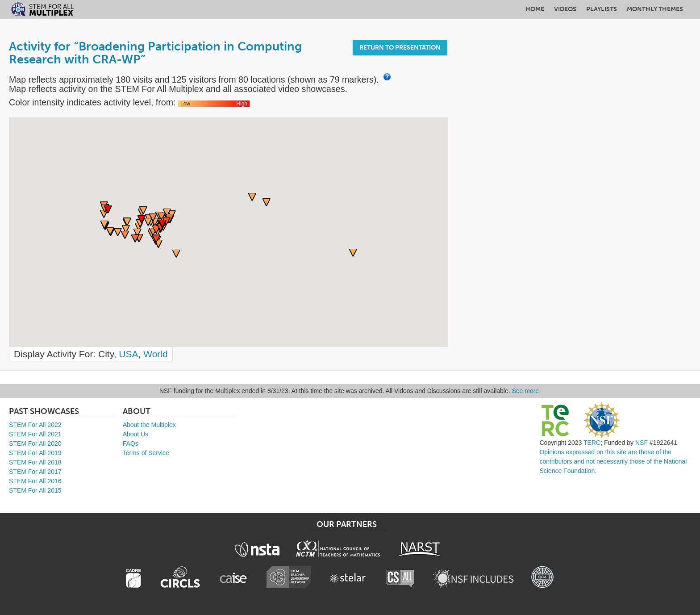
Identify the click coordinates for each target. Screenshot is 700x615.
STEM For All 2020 (35, 443)
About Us (136, 434)
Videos (565, 9)
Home (535, 9)
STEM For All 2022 (35, 425)
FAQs (131, 443)
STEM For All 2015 (35, 490)
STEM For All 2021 (35, 434)
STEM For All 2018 (35, 462)
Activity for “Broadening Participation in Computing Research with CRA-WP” (155, 53)
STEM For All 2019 (35, 453)
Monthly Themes (655, 9)
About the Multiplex (149, 425)
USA (128, 354)
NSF (642, 443)
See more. (527, 391)
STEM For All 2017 (35, 472)
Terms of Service (146, 453)
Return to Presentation (400, 48)
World (155, 354)
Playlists (602, 9)
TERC (592, 443)
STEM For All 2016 (35, 481)
